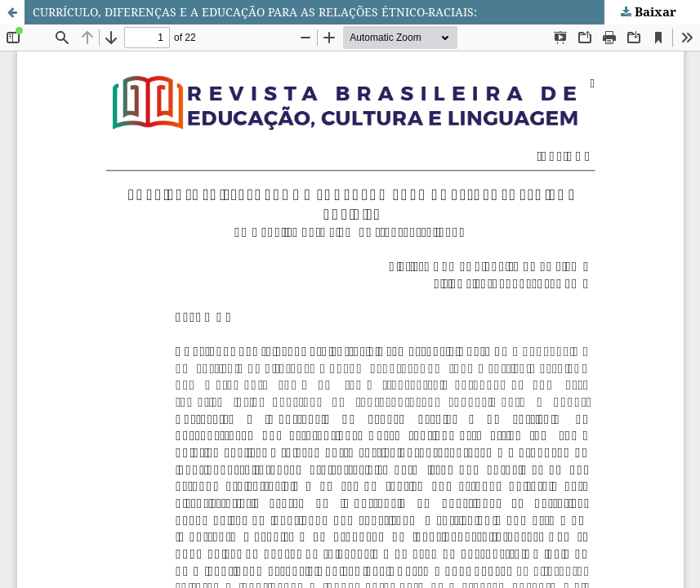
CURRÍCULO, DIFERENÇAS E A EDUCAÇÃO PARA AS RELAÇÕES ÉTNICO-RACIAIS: (255, 12)
